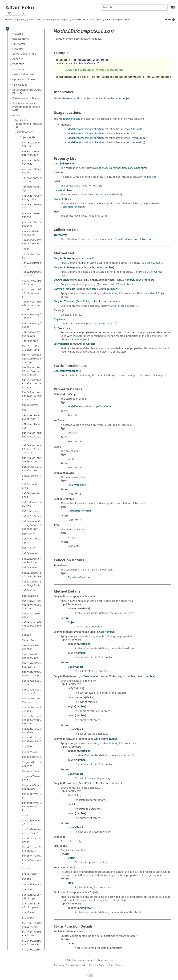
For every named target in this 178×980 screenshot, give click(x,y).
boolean (152, 177)
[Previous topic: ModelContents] (166, 20)
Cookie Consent (116, 965)
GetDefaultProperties (66, 371)
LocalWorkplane (63, 190)
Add (133, 129)
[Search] (164, 8)
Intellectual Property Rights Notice (71, 965)
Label (57, 182)
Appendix (19, 20)
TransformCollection (126, 239)
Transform (148, 239)
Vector (112, 280)
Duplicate (59, 319)
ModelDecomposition (71, 99)
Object (119, 99)
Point (86, 280)
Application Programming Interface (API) (48, 20)
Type (56, 212)
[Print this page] (174, 20)
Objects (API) (96, 20)
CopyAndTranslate (64, 289)
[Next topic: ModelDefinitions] (170, 20)
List (149, 272)
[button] (21, 34)
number (142, 138)
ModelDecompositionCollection (86, 129)
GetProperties (62, 328)
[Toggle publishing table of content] (8, 29)
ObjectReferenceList (72, 207)
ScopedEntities (62, 199)
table (139, 129)
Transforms (60, 235)
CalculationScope (64, 164)
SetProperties (62, 344)
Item (134, 138)
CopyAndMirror (63, 258)
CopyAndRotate (63, 268)
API (79, 20)
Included (59, 173)
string (141, 142)
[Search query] (134, 7)
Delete (57, 310)
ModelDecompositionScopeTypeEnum (124, 168)
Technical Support (98, 965)
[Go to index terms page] (169, 9)
